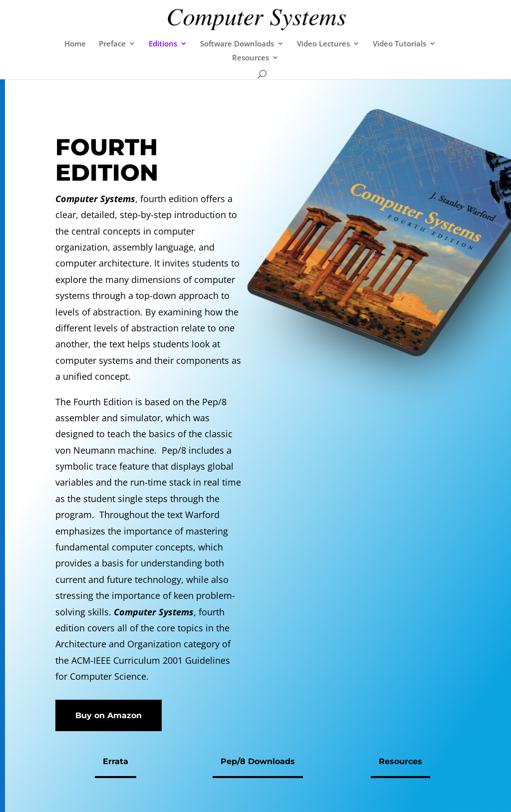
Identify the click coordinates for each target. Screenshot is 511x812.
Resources (251, 58)
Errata (116, 761)
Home (75, 44)
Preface (112, 44)
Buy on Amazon (109, 715)
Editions (163, 44)
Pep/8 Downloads (258, 761)
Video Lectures (323, 44)
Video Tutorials (399, 44)
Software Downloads (237, 44)
